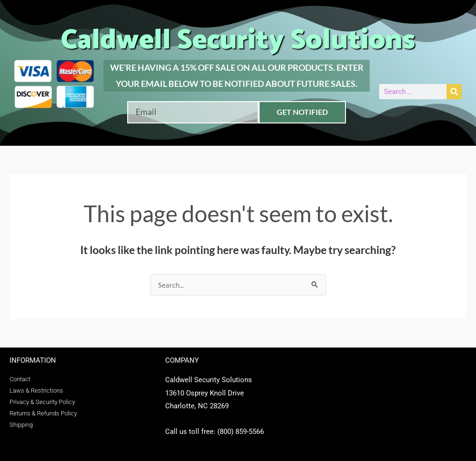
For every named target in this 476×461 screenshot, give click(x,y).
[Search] (454, 92)
